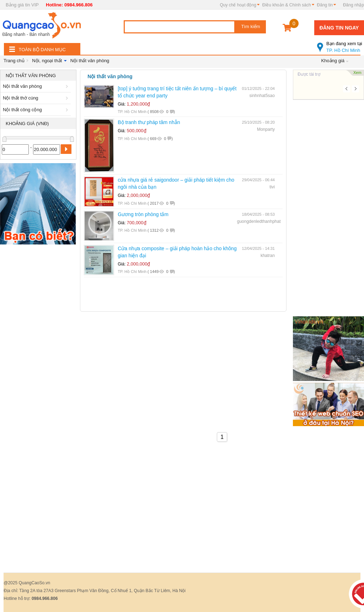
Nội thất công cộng (37, 110)
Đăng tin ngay (339, 28)
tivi (272, 187)
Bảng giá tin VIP (22, 5)
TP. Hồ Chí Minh (341, 44)
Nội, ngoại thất (47, 61)
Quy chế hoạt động (238, 5)
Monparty (266, 129)
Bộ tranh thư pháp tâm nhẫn (149, 122)
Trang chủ (14, 61)
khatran (268, 256)
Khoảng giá (333, 61)
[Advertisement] (38, 355)
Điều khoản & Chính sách (287, 5)
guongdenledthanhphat (259, 221)
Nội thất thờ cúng (37, 98)
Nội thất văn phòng (90, 61)
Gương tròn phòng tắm (143, 214)
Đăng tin (325, 5)
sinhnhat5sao (262, 96)
